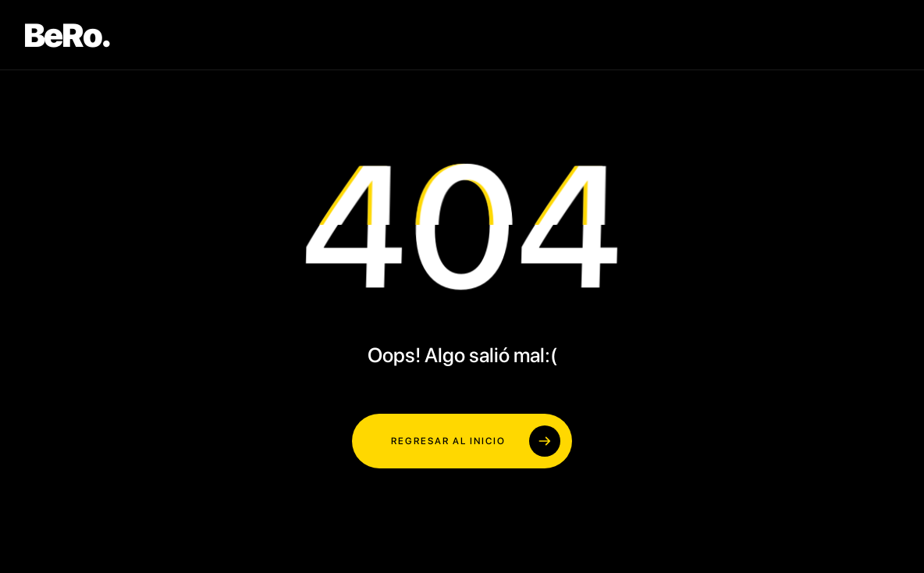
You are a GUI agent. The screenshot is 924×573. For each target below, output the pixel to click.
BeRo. (67, 35)
